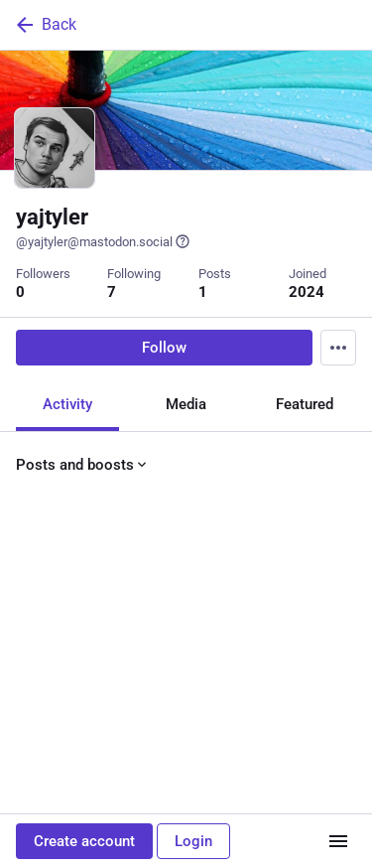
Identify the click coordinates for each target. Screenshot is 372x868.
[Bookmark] (265, 622)
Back (45, 25)
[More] (344, 622)
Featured (305, 403)
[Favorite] (194, 622)
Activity (67, 403)
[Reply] (35, 622)
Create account (84, 841)
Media (186, 403)
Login (193, 841)
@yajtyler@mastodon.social (103, 241)
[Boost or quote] (115, 622)
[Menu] (338, 347)
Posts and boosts (83, 464)
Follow (164, 347)
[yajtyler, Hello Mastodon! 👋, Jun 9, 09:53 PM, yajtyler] (186, 572)
